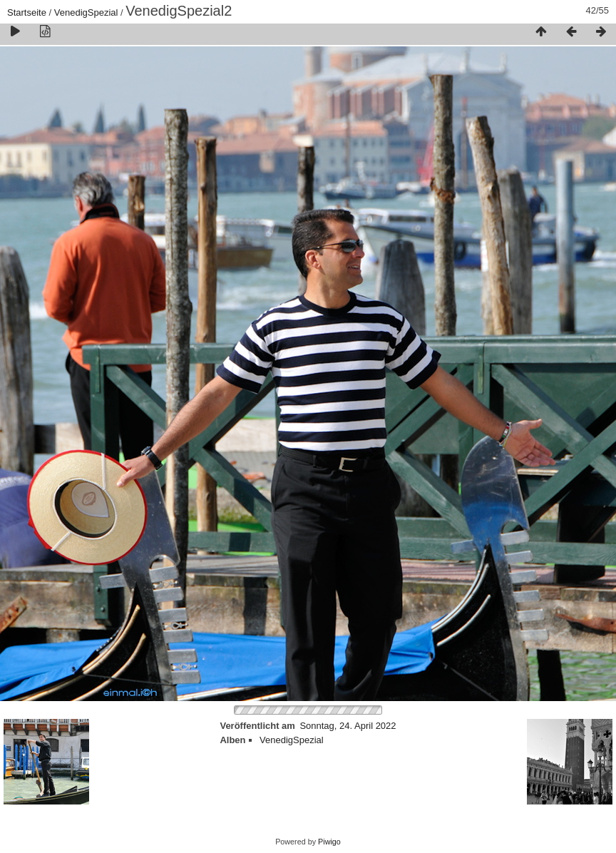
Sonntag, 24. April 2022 (348, 726)
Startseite (27, 12)
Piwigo (329, 842)
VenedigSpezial (86, 12)
